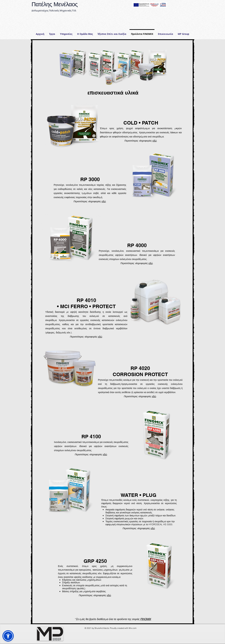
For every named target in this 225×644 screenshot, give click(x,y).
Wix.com (133, 628)
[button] (66, 32)
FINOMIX (146, 619)
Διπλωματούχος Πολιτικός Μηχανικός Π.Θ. (54, 10)
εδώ (155, 141)
